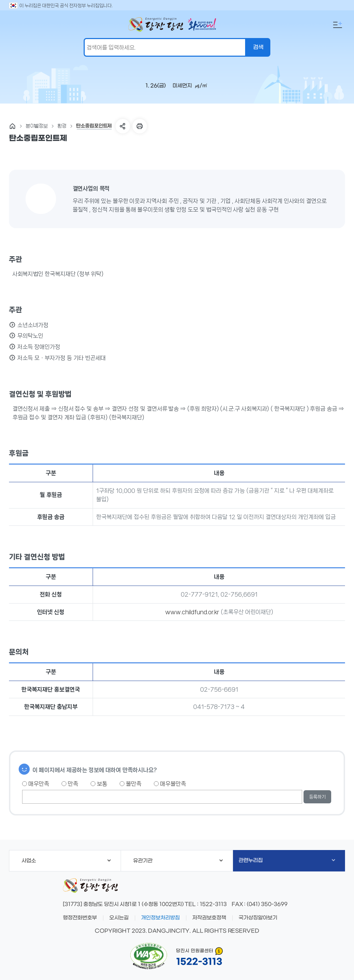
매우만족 (36, 784)
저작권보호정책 (209, 918)
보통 (99, 784)
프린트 (140, 126)
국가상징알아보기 (258, 918)
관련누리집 (287, 860)
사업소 (66, 861)
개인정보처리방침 (160, 918)
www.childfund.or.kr (192, 612)
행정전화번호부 (80, 918)
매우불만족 (170, 784)
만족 (70, 784)
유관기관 (178, 861)
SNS (123, 126)
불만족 (131, 784)
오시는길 (119, 918)
